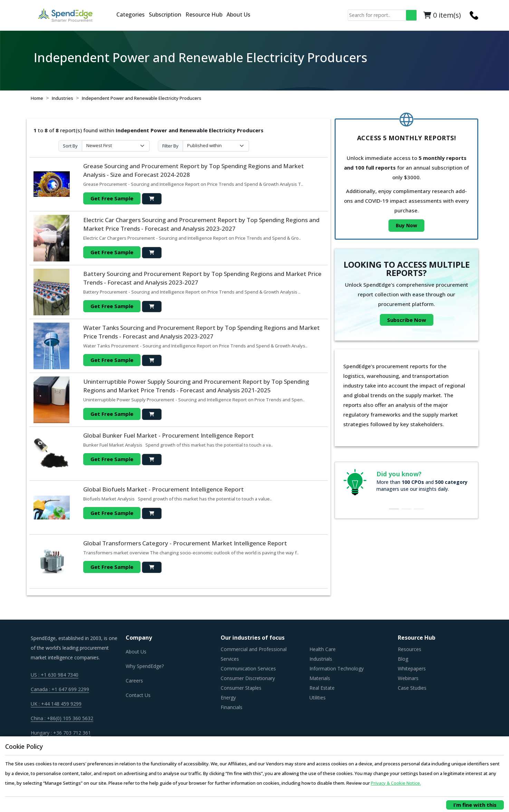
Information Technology (337, 668)
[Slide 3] (419, 509)
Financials (232, 707)
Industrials (321, 659)
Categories (131, 15)
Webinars (408, 678)
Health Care (323, 649)
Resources (410, 649)
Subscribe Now (407, 320)
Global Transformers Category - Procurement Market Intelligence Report (185, 543)
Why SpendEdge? (145, 666)
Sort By (70, 146)
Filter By (170, 146)
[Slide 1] (394, 509)
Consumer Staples (241, 688)
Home (37, 98)
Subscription (165, 15)
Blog (403, 659)
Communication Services (248, 668)
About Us (238, 15)
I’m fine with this (475, 805)
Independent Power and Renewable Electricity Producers (142, 98)
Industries (63, 98)
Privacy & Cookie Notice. (396, 783)
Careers (134, 681)
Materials (320, 678)
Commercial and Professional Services (254, 654)
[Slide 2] (406, 509)
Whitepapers (412, 668)
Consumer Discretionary (248, 678)
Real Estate (322, 688)
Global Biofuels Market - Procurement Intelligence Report (164, 489)
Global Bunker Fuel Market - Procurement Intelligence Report (169, 435)
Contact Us (138, 695)
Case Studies (412, 688)
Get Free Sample (112, 198)
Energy (228, 698)
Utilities (318, 698)
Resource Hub (204, 15)
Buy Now (406, 225)
